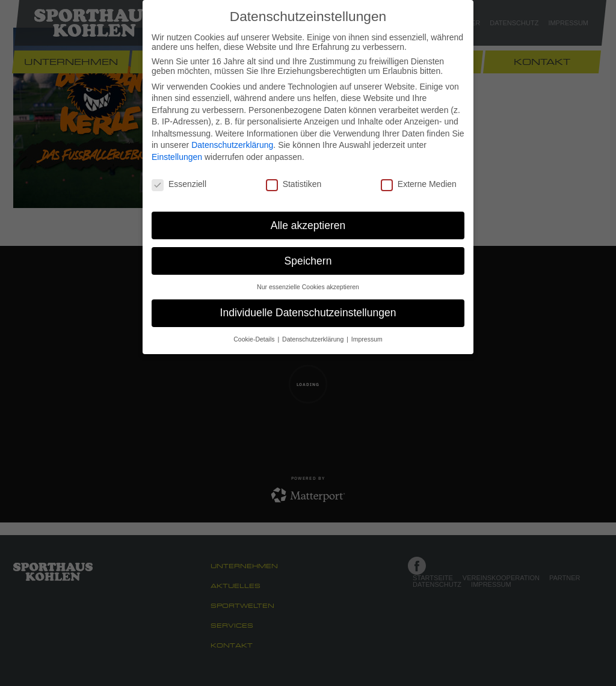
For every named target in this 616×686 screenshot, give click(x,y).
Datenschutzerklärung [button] (314, 339)
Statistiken (294, 184)
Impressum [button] (367, 339)
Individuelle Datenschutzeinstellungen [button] (308, 313)
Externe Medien (419, 184)
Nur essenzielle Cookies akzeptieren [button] (308, 287)
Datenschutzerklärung (232, 145)
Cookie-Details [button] (255, 339)
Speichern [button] (308, 261)
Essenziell (179, 184)
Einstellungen (177, 157)
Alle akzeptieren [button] (308, 225)
